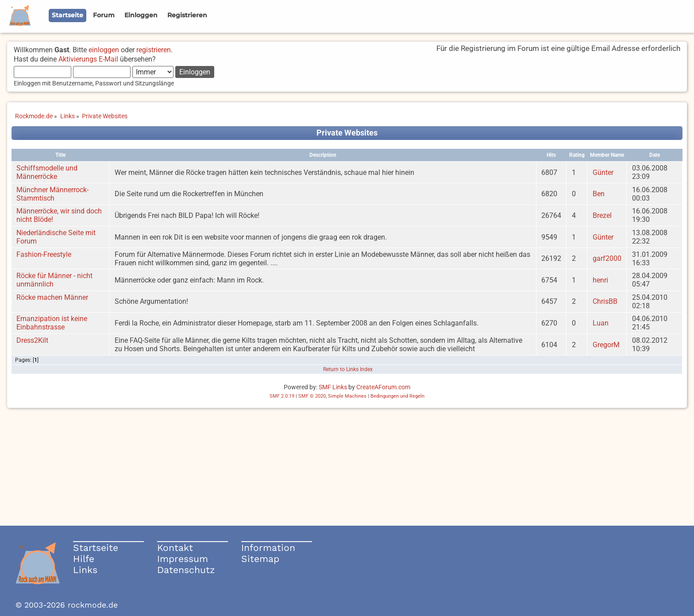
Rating (577, 155)
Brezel (602, 215)
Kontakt (175, 548)
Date (655, 155)
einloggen (104, 50)
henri (600, 280)
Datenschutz (186, 570)
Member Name (607, 155)
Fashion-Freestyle (44, 254)
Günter (603, 172)
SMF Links (333, 387)
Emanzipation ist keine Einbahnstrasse (52, 323)
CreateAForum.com (383, 387)
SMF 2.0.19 (282, 396)
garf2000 (607, 258)
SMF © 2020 (312, 396)
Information (268, 548)
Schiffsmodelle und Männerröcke (47, 172)
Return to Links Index (348, 369)
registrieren (154, 50)
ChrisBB (605, 301)
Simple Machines (347, 396)
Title (60, 155)
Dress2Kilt (32, 340)
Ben (599, 194)
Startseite (96, 548)
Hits (551, 155)
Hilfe (84, 559)
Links (85, 570)
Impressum (183, 559)
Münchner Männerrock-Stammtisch (52, 194)
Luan (601, 323)
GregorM (606, 345)
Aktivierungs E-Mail (88, 59)
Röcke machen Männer (52, 297)
